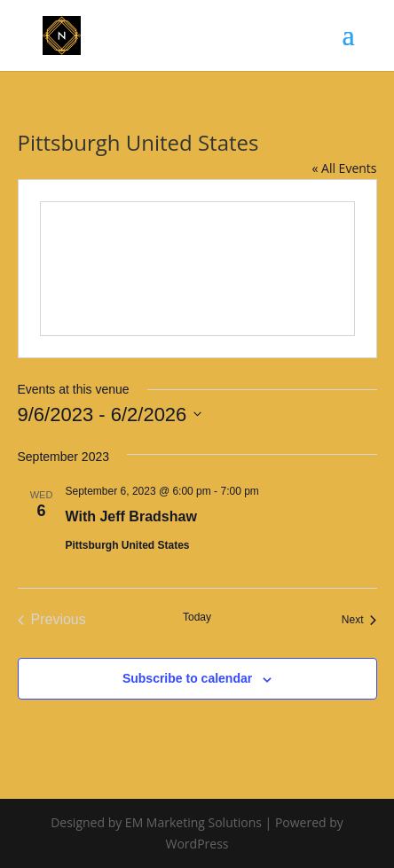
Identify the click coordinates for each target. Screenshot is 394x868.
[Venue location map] (197, 269)
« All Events (344, 168)
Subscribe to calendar (187, 678)
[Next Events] (359, 620)
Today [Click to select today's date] (197, 617)
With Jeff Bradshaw (131, 516)
